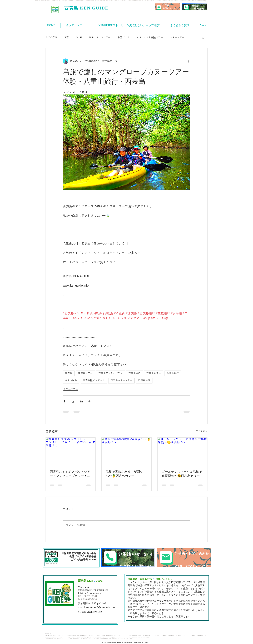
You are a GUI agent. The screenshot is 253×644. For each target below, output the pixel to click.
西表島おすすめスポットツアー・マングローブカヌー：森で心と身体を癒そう (70, 474)
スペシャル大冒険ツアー (150, 37)
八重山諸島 (71, 380)
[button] (203, 38)
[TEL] (128, 557)
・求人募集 (120, 639)
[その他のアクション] (188, 61)
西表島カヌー (154, 373)
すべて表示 (202, 431)
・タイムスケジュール (77, 639)
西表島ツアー (85, 373)
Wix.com (144, 642)
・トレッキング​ (68, 635)
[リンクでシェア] (90, 401)
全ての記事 (52, 37)
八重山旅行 (173, 373)
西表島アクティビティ (111, 373)
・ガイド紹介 (96, 639)
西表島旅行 (135, 373)
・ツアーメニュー (53, 635)
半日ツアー (99, 635)
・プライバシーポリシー (128, 639)
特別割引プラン (50, 639)
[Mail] (159, 7)
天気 (67, 37)
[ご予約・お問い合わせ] (184, 557)
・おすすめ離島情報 (103, 639)
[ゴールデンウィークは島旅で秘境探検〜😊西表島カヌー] (183, 452)
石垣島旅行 (144, 380)
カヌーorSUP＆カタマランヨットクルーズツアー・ (115, 635)
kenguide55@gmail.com (100, 607)
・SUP (59, 635)
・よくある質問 (68, 639)
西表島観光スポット (94, 380)
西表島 (69, 373)
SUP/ (79, 37)
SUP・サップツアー (100, 37)
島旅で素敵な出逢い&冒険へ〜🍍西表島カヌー (124, 474)
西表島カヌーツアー (121, 380)
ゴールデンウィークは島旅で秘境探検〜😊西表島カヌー (182, 474)
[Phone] (186, 7)
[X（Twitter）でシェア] (73, 401)
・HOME (47, 635)
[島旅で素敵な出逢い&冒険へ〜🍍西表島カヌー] (126, 452)
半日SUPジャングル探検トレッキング (67, 637)
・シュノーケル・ (76, 635)
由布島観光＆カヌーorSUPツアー (88, 635)
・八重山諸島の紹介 (113, 639)
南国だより (123, 37)
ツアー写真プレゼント (59, 639)
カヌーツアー (177, 37)
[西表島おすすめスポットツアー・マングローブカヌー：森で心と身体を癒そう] (71, 452)
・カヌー (63, 635)
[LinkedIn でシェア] (81, 401)
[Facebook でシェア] (64, 401)
